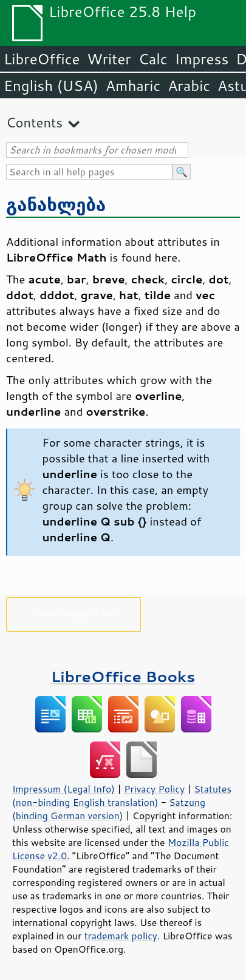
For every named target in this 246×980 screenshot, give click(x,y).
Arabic (189, 86)
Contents (34, 122)
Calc (153, 59)
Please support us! (74, 612)
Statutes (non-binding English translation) (122, 796)
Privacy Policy (154, 789)
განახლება (56, 204)
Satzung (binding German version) (109, 809)
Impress (202, 59)
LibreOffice (42, 59)
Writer (109, 59)
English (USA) (51, 86)
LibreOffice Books (123, 676)
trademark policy (121, 936)
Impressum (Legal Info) (63, 789)
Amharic (133, 86)
